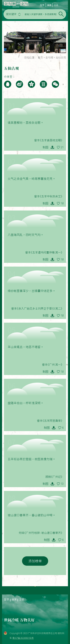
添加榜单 (35, 561)
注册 (56, 5)
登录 (42, 5)
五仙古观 (61, 58)
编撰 (49, 5)
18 (62, 203)
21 (62, 147)
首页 (40, 58)
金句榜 (49, 58)
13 (62, 484)
